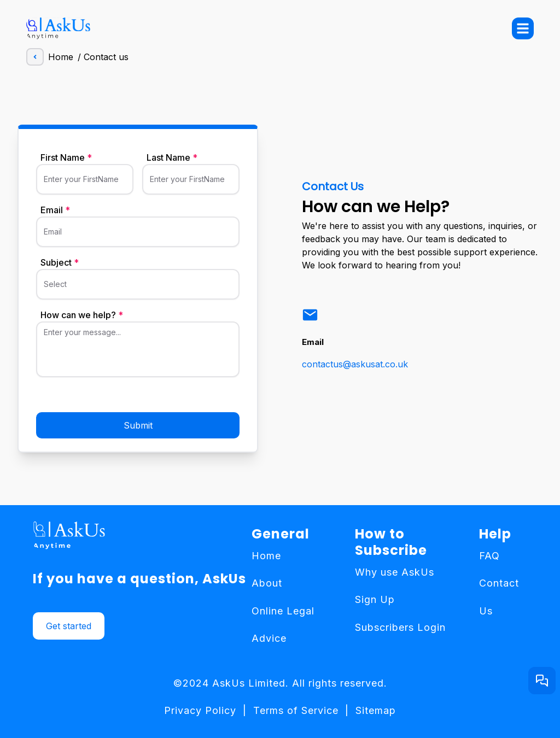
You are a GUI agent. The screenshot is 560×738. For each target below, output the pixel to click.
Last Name (172, 157)
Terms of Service (296, 710)
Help (495, 534)
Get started (69, 626)
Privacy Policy (200, 710)
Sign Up (375, 599)
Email (55, 210)
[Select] (138, 289)
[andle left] (35, 57)
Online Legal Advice (283, 625)
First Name (66, 157)
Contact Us (499, 597)
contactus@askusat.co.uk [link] (355, 364)
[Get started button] (542, 681)
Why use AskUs (395, 572)
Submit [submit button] (138, 425)
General (281, 534)
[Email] (138, 236)
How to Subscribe (391, 542)
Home (50, 57)
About (267, 583)
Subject (60, 262)
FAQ (489, 556)
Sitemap (376, 710)
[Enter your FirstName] (85, 184)
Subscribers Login (400, 627)
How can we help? (82, 315)
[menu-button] (523, 28)
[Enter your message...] (138, 353)
